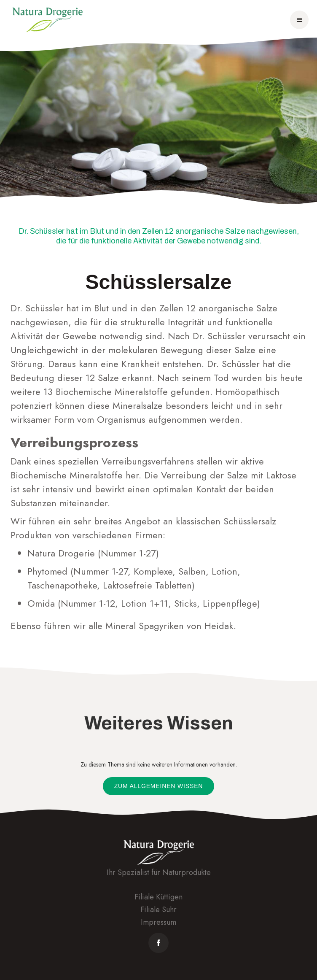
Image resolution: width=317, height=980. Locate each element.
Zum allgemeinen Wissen (159, 786)
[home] (47, 20)
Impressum (158, 922)
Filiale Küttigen (158, 897)
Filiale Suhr (158, 910)
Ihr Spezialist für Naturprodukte (159, 872)
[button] (299, 20)
